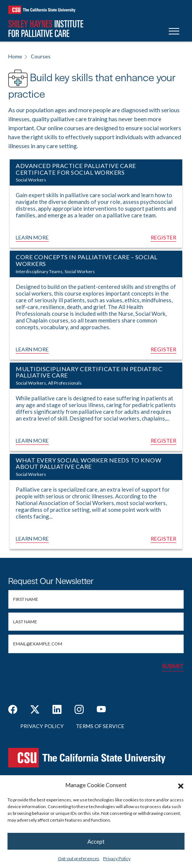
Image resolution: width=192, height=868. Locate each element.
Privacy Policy (117, 858)
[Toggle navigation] (174, 32)
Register (163, 237)
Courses (41, 56)
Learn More (32, 237)
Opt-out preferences (79, 858)
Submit (173, 666)
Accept (96, 841)
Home (15, 56)
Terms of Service (100, 726)
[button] (181, 785)
